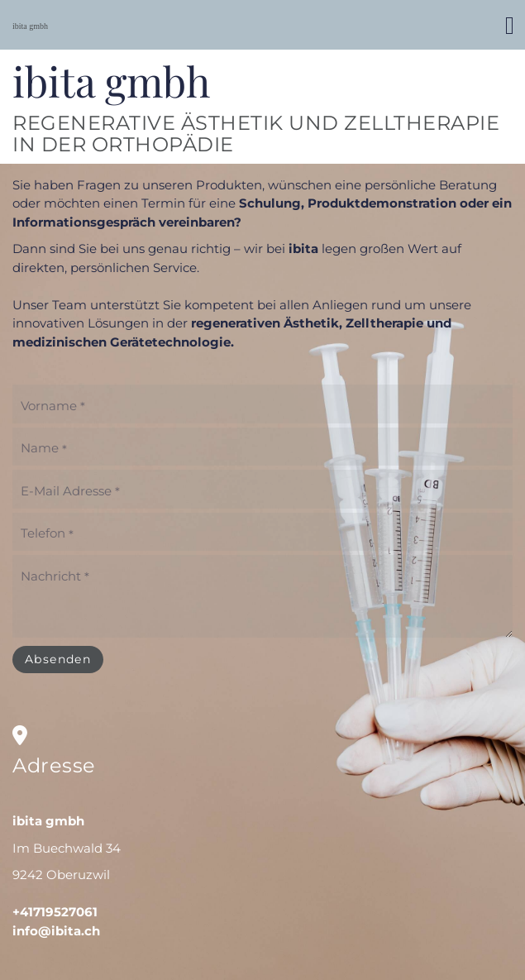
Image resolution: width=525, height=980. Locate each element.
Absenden (58, 659)
